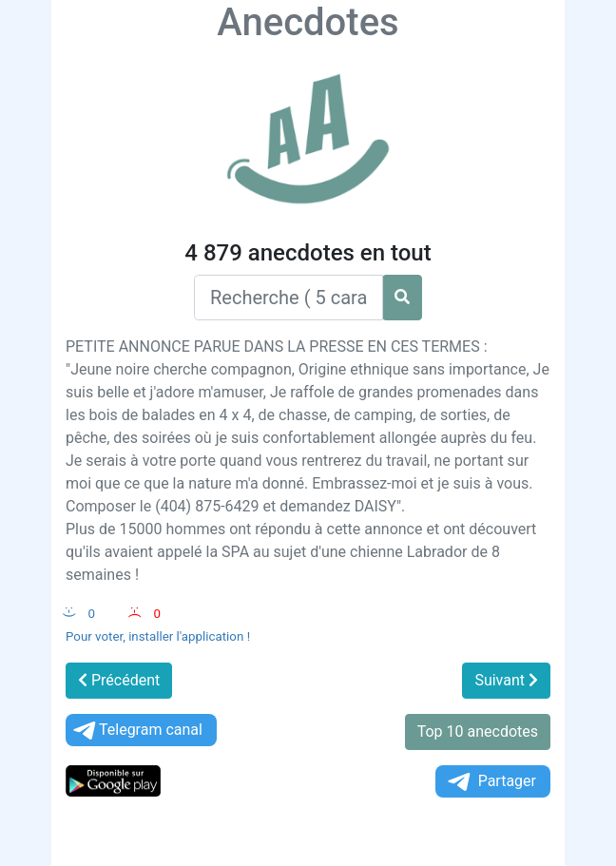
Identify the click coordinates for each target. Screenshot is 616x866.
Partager (491, 782)
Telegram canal (136, 731)
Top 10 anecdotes (478, 731)
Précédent (119, 680)
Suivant (506, 680)
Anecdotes (308, 22)
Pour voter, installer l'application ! (158, 636)
